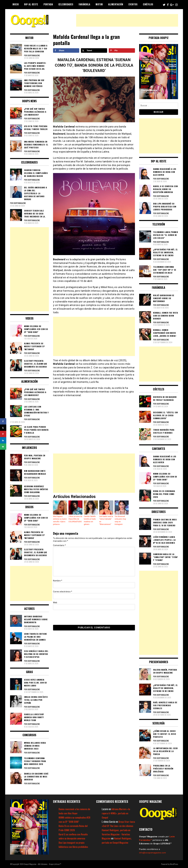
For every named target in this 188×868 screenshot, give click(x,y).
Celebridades (66, 4)
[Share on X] (94, 50)
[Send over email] (3, 447)
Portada (48, 4)
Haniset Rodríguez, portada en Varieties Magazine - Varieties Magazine (116, 834)
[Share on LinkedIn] (3, 440)
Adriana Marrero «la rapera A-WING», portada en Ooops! (116, 813)
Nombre (58, 580)
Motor (99, 4)
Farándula (84, 4)
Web (55, 602)
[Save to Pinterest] (122, 50)
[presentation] (72, 617)
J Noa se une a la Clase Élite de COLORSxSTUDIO (75, 519)
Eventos (133, 4)
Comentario (59, 545)
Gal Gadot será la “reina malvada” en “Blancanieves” (106, 520)
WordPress (174, 864)
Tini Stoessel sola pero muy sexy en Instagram (122, 519)
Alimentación (116, 4)
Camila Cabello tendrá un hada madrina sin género (90, 520)
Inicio (16, 4)
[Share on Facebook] (66, 50)
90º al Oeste (31, 4)
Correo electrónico (63, 591)
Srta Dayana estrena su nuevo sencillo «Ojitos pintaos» (60, 520)
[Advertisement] (127, 20)
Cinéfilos (148, 4)
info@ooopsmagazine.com (153, 853)
